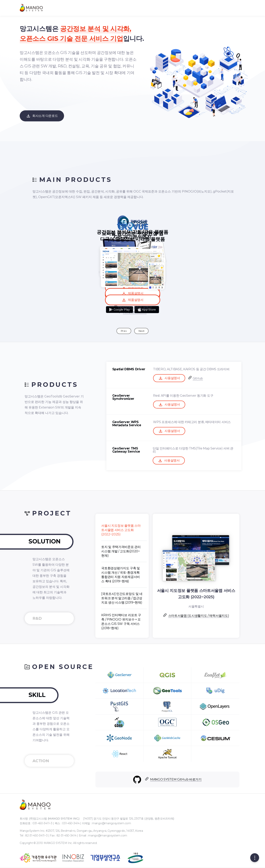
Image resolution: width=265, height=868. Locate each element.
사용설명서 (201, 378)
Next (141, 331)
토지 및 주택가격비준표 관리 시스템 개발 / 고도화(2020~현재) (152, 551)
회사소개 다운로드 (42, 116)
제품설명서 (132, 300)
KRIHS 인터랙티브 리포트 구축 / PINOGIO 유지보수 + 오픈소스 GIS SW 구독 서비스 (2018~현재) (153, 622)
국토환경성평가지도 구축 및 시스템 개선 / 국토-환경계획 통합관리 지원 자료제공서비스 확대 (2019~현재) (152, 575)
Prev (124, 331)
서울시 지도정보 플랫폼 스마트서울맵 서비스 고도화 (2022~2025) (152, 530)
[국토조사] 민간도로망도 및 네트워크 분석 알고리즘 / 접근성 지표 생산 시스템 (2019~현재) (153, 598)
